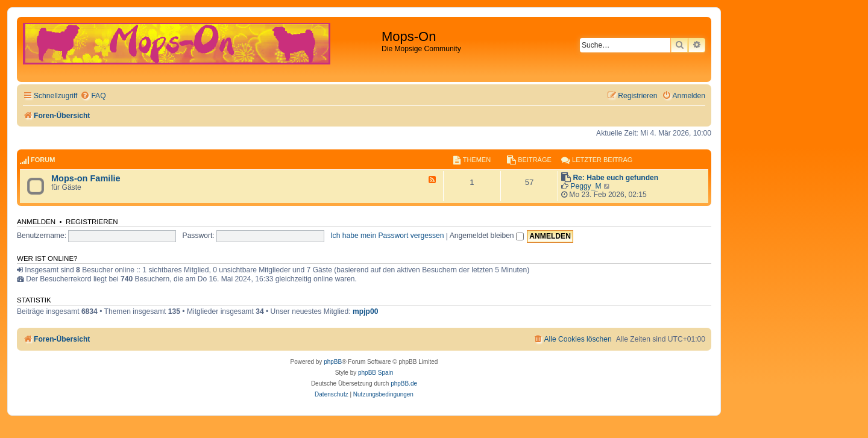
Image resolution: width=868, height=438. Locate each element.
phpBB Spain (376, 373)
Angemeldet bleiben (487, 236)
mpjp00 (365, 311)
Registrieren (92, 222)
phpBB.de (404, 383)
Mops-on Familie (86, 178)
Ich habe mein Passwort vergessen (387, 236)
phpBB (333, 362)
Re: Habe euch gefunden (615, 178)
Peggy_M (586, 186)
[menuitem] (93, 96)
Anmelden (36, 222)
